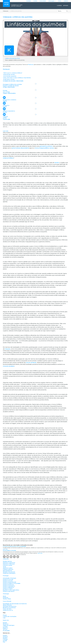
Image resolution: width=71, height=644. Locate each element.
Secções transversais (9, 572)
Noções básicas (7, 561)
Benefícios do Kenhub (9, 608)
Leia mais (6, 131)
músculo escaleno (9, 366)
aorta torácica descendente (20, 148)
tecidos (57, 163)
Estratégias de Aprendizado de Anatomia (15, 604)
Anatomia (6, 559)
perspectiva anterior (46, 146)
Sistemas (6, 598)
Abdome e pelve (8, 568)
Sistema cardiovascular (10, 582)
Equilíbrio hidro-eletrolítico (11, 590)
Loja (4, 618)
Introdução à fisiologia (9, 578)
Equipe (5, 623)
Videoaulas (6, 11)
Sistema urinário (8, 589)
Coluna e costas (8, 565)
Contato (5, 627)
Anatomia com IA (8, 610)
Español (5, 638)
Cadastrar (66, 1)
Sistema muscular (8, 579)
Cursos (59, 6)
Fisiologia (6, 576)
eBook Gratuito (7, 605)
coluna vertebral (31, 363)
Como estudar (43, 1)
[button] (35, 330)
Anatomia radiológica (9, 573)
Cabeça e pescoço (8, 569)
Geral (4, 596)
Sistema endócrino (8, 585)
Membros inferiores (9, 564)
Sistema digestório (8, 587)
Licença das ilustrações (10, 616)
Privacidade (6, 631)
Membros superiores (9, 563)
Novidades (29, 1)
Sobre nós (6, 620)
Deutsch (5, 637)
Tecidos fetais (7, 599)
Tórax (5, 567)
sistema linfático (8, 158)
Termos (5, 629)
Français (5, 639)
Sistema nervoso (8, 581)
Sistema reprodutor (9, 591)
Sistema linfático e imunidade (12, 583)
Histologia (6, 594)
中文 (4, 642)
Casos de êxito (7, 609)
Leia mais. (5, 549)
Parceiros (6, 624)
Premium (31, 65)
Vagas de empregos (9, 625)
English (5, 635)
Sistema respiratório (9, 586)
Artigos (66, 6)
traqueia (7, 349)
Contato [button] (35, 1)
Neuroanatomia (7, 571)
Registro (5, 628)
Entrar (60, 1)
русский (5, 641)
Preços (5, 615)
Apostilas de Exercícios (10, 606)
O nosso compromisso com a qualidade (14, 546)
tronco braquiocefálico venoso (45, 148)
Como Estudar (7, 601)
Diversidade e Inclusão (9, 550)
